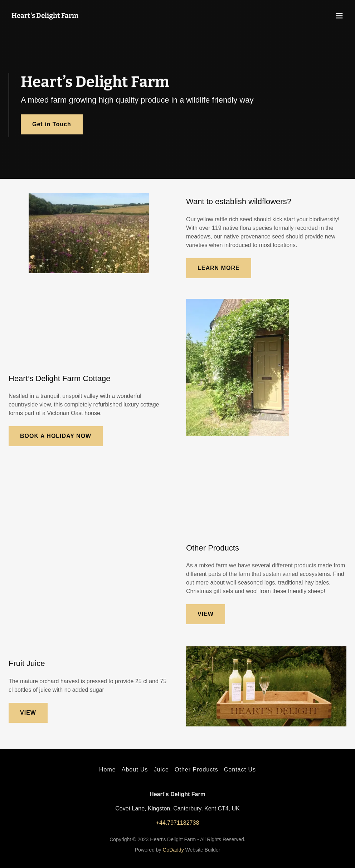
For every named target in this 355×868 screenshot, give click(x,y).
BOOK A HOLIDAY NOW (56, 436)
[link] (45, 16)
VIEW (206, 614)
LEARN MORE (219, 268)
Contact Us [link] (240, 770)
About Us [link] (135, 770)
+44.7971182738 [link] (178, 823)
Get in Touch (52, 124)
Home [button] (108, 770)
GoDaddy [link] (173, 850)
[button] (339, 16)
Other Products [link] (196, 770)
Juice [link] (161, 770)
